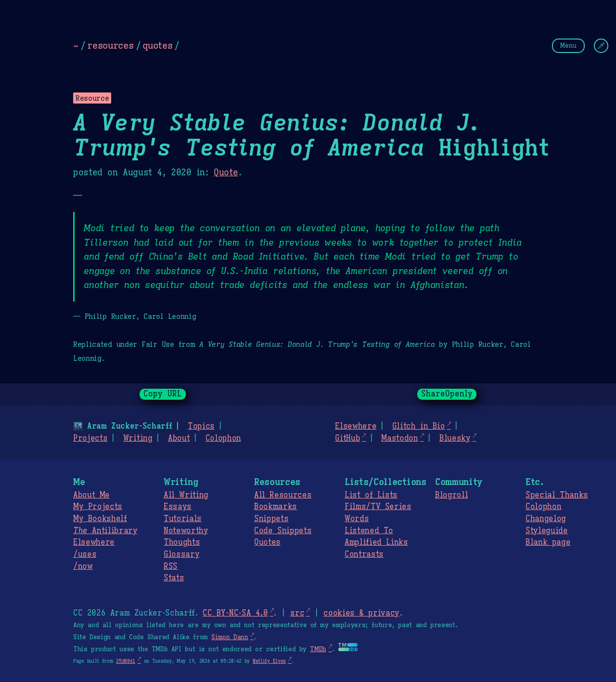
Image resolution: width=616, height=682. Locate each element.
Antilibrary (105, 531)
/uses (85, 554)
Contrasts (364, 554)
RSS (171, 566)
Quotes (267, 542)
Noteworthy (186, 531)
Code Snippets (283, 531)
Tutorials (183, 519)
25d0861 (126, 661)
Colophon (223, 438)
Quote (226, 172)
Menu (568, 46)
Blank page (548, 542)
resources (110, 45)
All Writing (186, 495)
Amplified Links (376, 542)
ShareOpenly (447, 394)
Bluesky (455, 438)
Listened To (369, 531)
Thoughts (182, 542)
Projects (90, 438)
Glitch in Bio (419, 426)
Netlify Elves (269, 661)
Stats (174, 578)
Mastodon (399, 438)
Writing (138, 438)
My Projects (98, 507)
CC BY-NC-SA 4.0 (235, 613)
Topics (201, 426)
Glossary (181, 554)
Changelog (546, 519)
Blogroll (451, 495)
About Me (91, 495)
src (297, 613)
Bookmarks (276, 507)
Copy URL (163, 394)
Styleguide (547, 531)
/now (83, 566)
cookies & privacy (361, 613)
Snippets (271, 519)
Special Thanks (557, 495)
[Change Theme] (601, 46)
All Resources (283, 495)
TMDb (318, 649)
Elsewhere (356, 426)
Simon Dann (230, 637)
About (179, 438)
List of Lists (371, 495)
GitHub (347, 438)
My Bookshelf (100, 519)
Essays (178, 507)
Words (357, 519)
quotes (157, 45)
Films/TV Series (378, 507)
